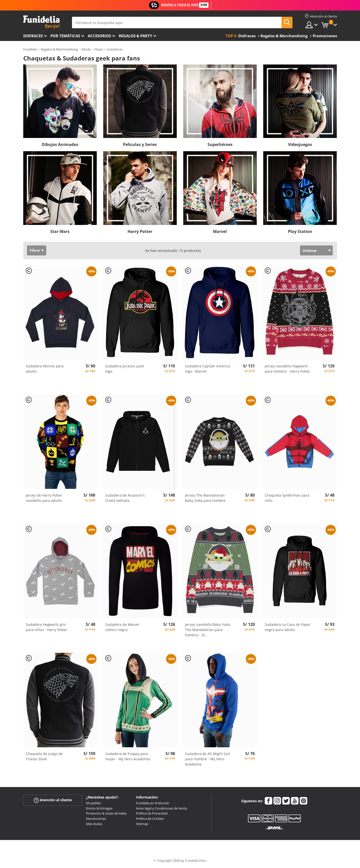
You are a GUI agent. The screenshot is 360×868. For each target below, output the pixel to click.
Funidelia (30, 49)
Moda (86, 49)
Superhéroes (220, 144)
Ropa (99, 49)
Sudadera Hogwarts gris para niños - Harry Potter (46, 627)
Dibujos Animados (60, 144)
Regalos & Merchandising (59, 49)
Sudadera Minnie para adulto (45, 369)
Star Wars (60, 231)
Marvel (220, 231)
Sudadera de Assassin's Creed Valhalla (125, 498)
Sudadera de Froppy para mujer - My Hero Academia (128, 756)
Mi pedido (93, 803)
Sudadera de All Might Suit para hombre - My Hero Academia (207, 759)
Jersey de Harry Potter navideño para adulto (44, 498)
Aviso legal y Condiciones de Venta (161, 808)
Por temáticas (65, 36)
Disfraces (33, 36)
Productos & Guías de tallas (106, 813)
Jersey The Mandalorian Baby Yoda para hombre (205, 498)
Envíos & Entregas (99, 808)
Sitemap (142, 824)
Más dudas (94, 824)
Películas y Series (140, 144)
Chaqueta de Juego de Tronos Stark (44, 756)
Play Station (300, 231)
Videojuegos (300, 144)
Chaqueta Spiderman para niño (287, 498)
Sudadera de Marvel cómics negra (122, 627)
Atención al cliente (53, 800)
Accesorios (99, 36)
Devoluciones (96, 819)
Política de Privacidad (152, 813)
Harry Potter (140, 231)
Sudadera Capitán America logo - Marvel (207, 369)
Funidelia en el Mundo (152, 803)
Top (229, 36)
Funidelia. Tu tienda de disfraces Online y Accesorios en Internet (41, 22)
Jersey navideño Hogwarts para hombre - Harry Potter (287, 369)
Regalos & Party (135, 36)
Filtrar (35, 250)
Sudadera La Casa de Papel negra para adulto (287, 627)
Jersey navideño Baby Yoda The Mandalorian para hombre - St (207, 630)
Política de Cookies (150, 819)
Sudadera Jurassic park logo (125, 369)
